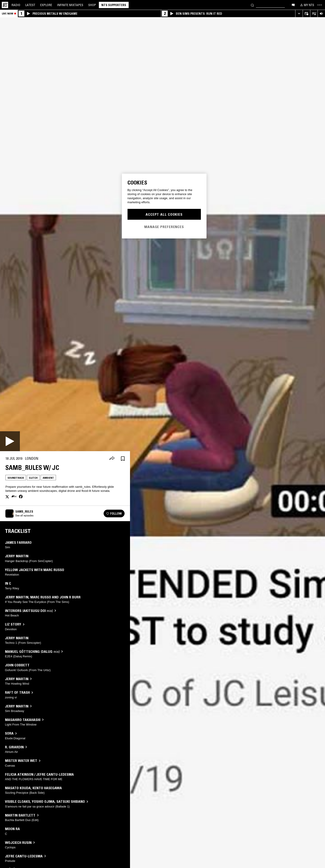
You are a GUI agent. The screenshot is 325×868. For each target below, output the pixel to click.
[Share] (112, 459)
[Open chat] (293, 5)
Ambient (48, 478)
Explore (46, 5)
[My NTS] (307, 5)
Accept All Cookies (164, 214)
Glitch (33, 478)
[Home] (5, 5)
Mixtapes (70, 5)
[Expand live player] (299, 14)
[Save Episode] (123, 458)
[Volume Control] (321, 14)
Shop (92, 5)
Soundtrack (16, 478)
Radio (16, 5)
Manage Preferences (164, 227)
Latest (30, 5)
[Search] (252, 5)
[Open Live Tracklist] (314, 14)
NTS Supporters (114, 5)
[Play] (10, 441)
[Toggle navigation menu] (320, 5)
